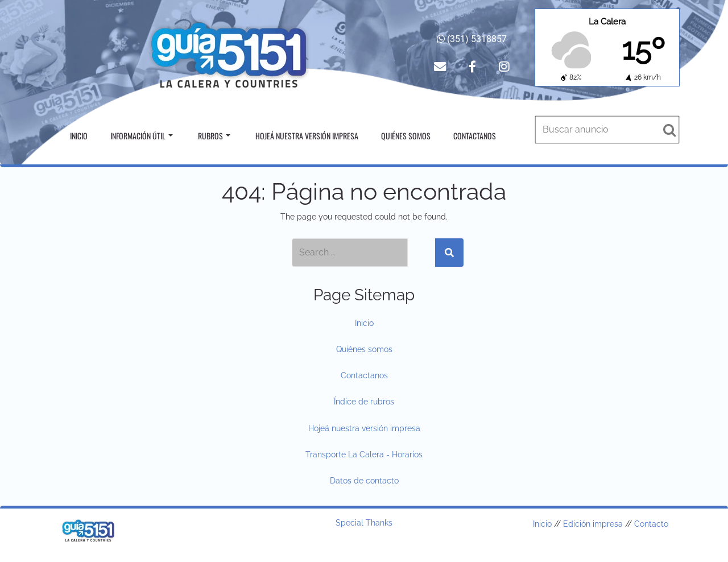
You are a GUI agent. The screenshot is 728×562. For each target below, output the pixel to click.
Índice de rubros (364, 402)
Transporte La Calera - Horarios (364, 454)
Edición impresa (593, 524)
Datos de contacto (364, 481)
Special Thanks (364, 523)
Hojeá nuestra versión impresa (307, 136)
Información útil (142, 136)
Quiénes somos (406, 136)
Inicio (79, 136)
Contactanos (475, 136)
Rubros (214, 136)
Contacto (651, 524)
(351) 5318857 (472, 39)
